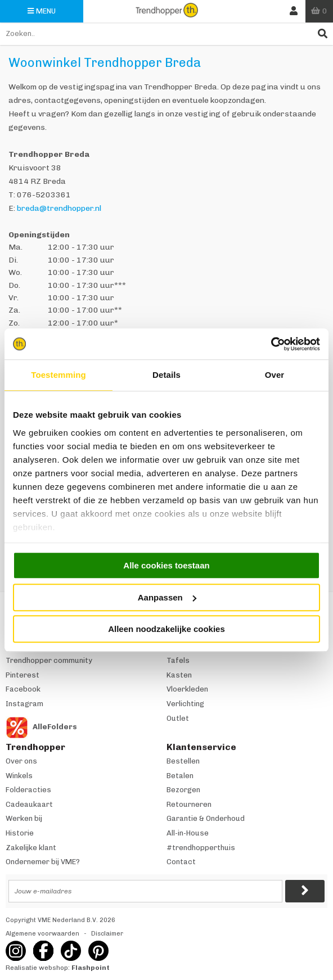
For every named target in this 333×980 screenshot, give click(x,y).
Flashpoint (91, 968)
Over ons (21, 761)
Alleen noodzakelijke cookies (166, 629)
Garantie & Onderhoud (206, 818)
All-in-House (188, 833)
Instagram (24, 704)
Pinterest (22, 675)
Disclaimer (107, 934)
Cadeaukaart (29, 804)
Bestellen (183, 761)
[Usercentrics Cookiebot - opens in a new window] (271, 344)
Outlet (178, 718)
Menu (42, 11)
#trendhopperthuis (201, 848)
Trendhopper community (49, 660)
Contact (181, 862)
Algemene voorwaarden (42, 934)
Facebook (23, 689)
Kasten (179, 675)
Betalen (180, 776)
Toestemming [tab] (58, 375)
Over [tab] (275, 375)
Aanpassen (167, 597)
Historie (20, 833)
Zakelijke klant (31, 848)
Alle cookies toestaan (166, 565)
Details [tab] (166, 375)
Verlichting (185, 704)
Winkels (19, 776)
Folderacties (28, 790)
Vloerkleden (187, 689)
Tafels (178, 660)
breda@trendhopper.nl (59, 208)
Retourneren (189, 804)
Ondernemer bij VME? (43, 862)
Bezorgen (183, 790)
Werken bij (24, 818)
